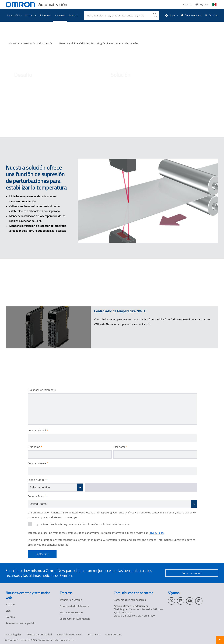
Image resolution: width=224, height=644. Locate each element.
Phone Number (38, 480)
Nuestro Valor (15, 15)
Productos (31, 15)
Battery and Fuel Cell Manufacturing (81, 43)
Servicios (73, 15)
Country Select (37, 496)
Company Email (38, 430)
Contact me (38, 554)
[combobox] (122, 15)
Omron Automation (20, 43)
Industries (43, 43)
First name (35, 447)
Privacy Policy (156, 533)
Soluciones (45, 15)
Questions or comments (42, 390)
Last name (120, 447)
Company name (38, 463)
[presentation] (30, 524)
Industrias (60, 15)
